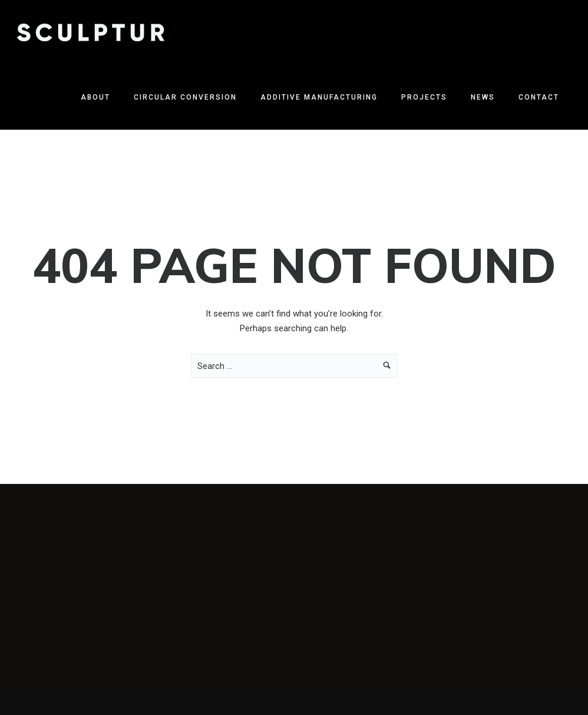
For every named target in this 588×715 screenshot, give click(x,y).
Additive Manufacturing (319, 97)
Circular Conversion (185, 97)
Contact (539, 97)
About (95, 97)
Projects (424, 97)
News (483, 97)
